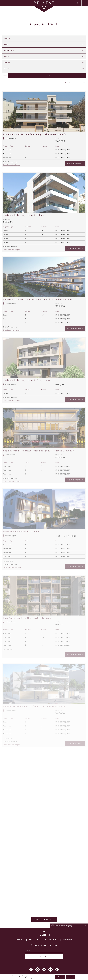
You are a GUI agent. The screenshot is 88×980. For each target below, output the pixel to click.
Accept (60, 977)
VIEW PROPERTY (74, 172)
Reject (70, 977)
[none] (78, 3)
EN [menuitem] (77, 3)
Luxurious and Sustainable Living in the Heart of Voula (35, 143)
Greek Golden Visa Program (12, 173)
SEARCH (47, 76)
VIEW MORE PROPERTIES (44, 919)
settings (30, 978)
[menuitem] (78, 3)
